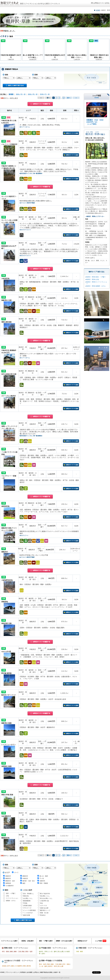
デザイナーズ (27, 908)
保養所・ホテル (11, 901)
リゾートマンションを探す (9, 941)
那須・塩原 (29, 952)
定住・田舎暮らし (29, 894)
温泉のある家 (44, 908)
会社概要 (30, 972)
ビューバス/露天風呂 (29, 910)
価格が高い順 (33, 94)
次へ (69, 98)
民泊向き (43, 915)
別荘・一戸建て (11, 893)
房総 (23, 952)
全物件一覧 (57, 972)
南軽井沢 (8, 878)
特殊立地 (26, 896)
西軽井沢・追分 (10, 881)
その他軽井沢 (9, 886)
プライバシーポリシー (12, 972)
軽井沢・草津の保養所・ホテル (96, 286)
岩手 (9, 966)
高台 (42, 903)
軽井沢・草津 (43, 952)
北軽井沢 (42, 881)
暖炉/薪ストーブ (45, 910)
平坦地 (25, 903)
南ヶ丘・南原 (44, 876)
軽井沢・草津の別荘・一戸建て (96, 277)
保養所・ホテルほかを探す (64, 941)
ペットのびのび (28, 913)
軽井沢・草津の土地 (93, 279)
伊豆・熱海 (5, 952)
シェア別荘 (101, 941)
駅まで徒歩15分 (45, 894)
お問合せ (36, 972)
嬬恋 (24, 883)
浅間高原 (8, 883)
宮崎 (24, 966)
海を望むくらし (45, 896)
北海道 (4, 966)
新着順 (11, 94)
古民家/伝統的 (27, 906)
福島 (12, 966)
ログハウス (44, 906)
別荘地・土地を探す (28, 941)
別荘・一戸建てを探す (46, 941)
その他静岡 (18, 966)
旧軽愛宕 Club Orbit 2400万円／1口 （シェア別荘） (95, 122)
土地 (7, 896)
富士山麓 (60, 952)
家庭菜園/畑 (27, 901)
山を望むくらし (28, 898)
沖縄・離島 (80, 952)
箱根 (11, 952)
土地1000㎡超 (44, 901)
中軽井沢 (25, 878)
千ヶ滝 (42, 878)
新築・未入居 (44, 913)
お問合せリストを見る (101, 3)
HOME (98, 10)
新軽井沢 (25, 876)
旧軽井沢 (8, 876)
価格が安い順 (21, 94)
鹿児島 (29, 966)
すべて (15, 872)
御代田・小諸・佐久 (29, 881)
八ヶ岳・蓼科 (52, 952)
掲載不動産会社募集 (46, 972)
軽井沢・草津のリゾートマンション (97, 283)
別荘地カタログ (82, 941)
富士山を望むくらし (46, 898)
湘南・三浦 (17, 952)
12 (64, 98)
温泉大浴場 (26, 915)
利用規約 (23, 972)
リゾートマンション (12, 898)
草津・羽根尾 (44, 883)
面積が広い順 (45, 94)
